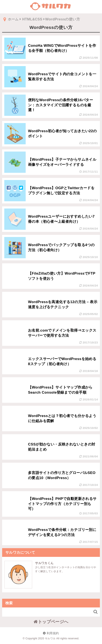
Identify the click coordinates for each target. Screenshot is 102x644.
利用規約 (51, 633)
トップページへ (51, 621)
